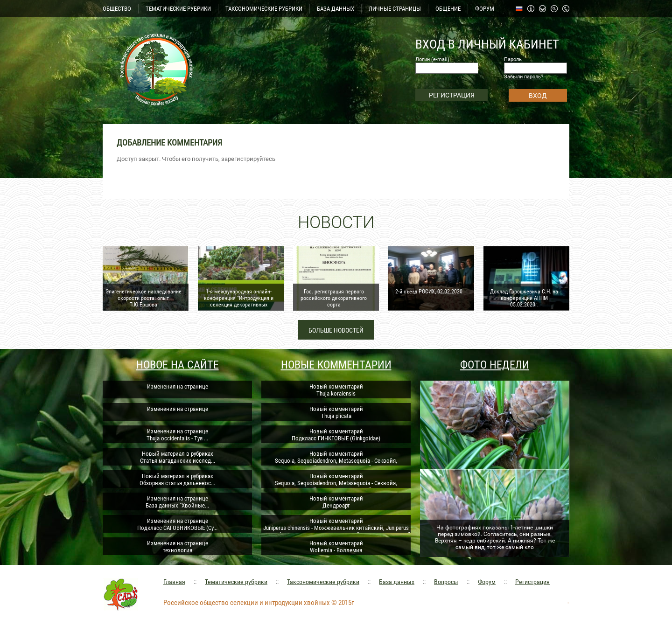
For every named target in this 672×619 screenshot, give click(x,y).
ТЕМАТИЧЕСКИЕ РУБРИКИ (178, 9)
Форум (487, 582)
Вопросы (446, 582)
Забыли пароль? (524, 77)
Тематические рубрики (236, 582)
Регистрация (532, 582)
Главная (174, 582)
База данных (397, 582)
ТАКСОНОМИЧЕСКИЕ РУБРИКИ (264, 9)
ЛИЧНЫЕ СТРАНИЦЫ (395, 9)
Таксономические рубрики (323, 582)
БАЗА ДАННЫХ (336, 9)
